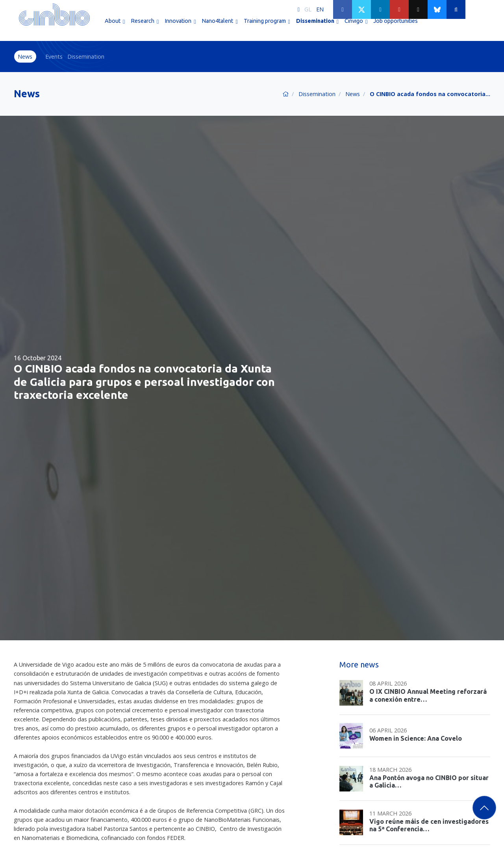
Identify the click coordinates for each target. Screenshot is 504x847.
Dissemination (86, 57)
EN (320, 9)
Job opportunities (396, 27)
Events (54, 57)
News (25, 57)
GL (308, 9)
